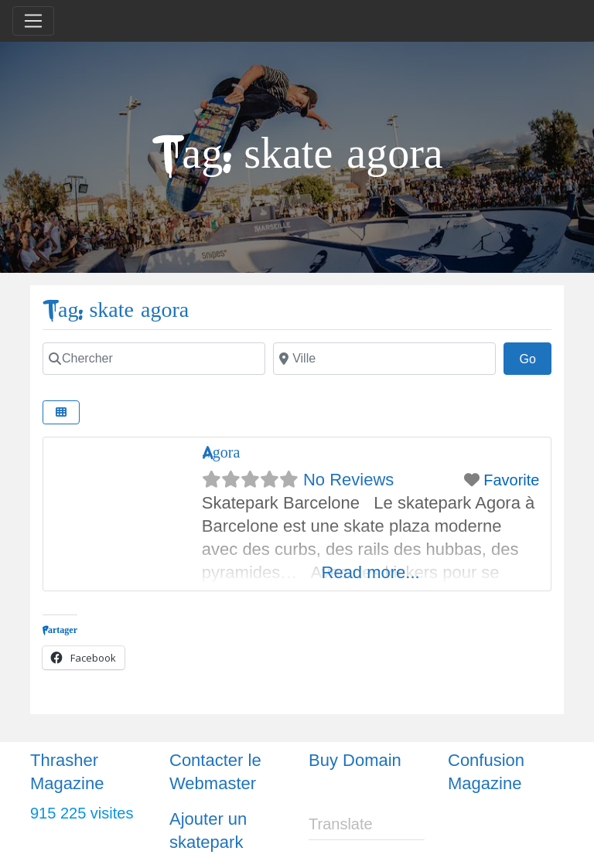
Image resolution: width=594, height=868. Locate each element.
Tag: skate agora (116, 310)
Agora (221, 453)
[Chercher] (154, 359)
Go (535, 357)
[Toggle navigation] (33, 21)
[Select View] (61, 412)
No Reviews (348, 480)
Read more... (371, 572)
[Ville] (384, 359)
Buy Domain (355, 760)
